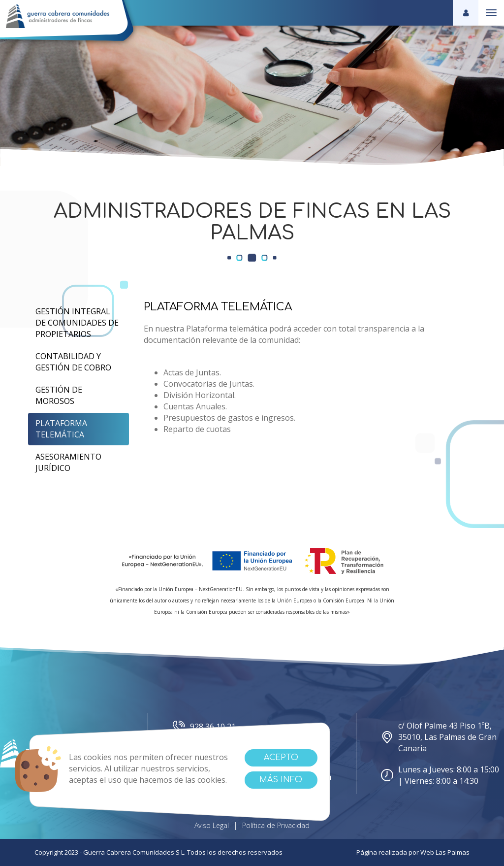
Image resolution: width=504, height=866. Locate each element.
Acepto (281, 758)
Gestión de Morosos (59, 395)
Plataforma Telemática (61, 429)
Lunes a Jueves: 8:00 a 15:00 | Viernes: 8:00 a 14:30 (440, 775)
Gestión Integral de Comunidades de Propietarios (77, 323)
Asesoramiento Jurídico (68, 462)
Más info (281, 780)
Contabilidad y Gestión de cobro (73, 362)
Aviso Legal (212, 825)
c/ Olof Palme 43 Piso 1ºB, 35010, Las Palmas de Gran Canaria (439, 737)
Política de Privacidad (276, 825)
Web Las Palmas (445, 852)
